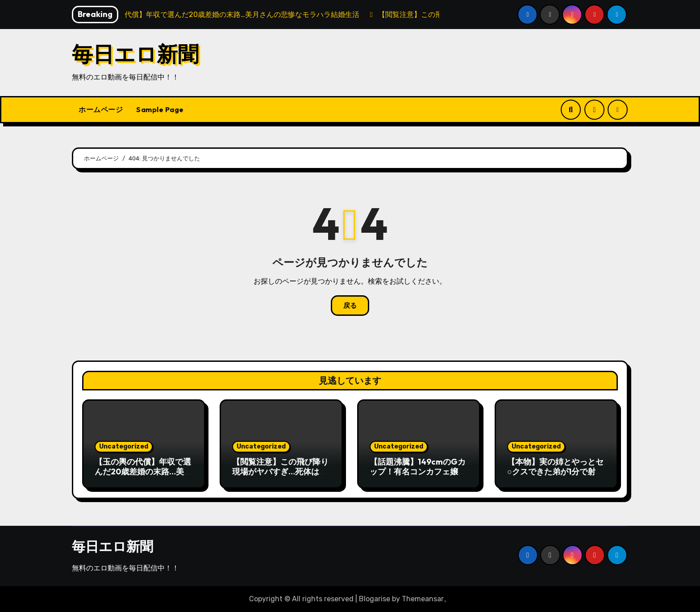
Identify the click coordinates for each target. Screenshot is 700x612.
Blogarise (375, 599)
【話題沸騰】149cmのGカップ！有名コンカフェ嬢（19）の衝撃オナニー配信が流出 (418, 476)
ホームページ (101, 109)
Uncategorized (124, 446)
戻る (350, 306)
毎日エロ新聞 (135, 54)
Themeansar (423, 599)
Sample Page (160, 109)
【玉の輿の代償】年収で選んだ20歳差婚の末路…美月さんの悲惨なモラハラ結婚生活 (143, 476)
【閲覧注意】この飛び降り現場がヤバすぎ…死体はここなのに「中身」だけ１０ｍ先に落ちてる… (280, 476)
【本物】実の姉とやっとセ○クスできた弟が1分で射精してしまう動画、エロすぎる (555, 476)
